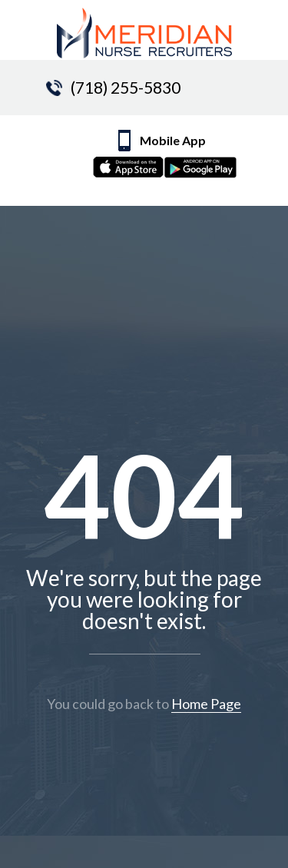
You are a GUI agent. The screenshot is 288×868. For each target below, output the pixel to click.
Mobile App (175, 158)
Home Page (206, 704)
